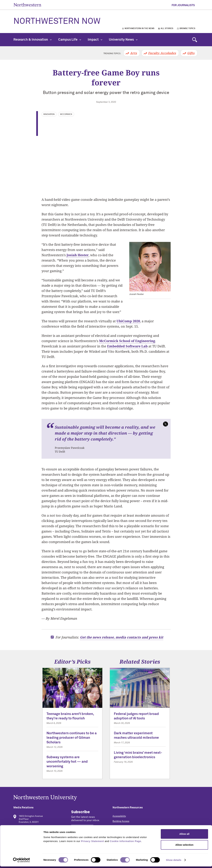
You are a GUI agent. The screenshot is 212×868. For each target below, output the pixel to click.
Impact (95, 40)
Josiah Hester (78, 255)
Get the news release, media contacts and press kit (122, 637)
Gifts (191, 53)
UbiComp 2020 (128, 321)
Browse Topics (187, 29)
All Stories (167, 29)
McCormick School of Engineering (127, 341)
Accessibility (119, 816)
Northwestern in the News (140, 29)
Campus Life (70, 40)
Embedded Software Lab (127, 346)
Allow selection (184, 846)
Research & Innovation (33, 40)
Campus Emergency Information (130, 826)
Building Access (121, 821)
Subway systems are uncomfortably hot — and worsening (67, 762)
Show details (174, 861)
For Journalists (183, 5)
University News (123, 40)
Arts (134, 53)
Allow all (184, 835)
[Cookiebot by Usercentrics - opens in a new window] (21, 862)
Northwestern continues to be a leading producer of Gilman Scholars (72, 738)
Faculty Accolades (162, 53)
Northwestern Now (57, 21)
